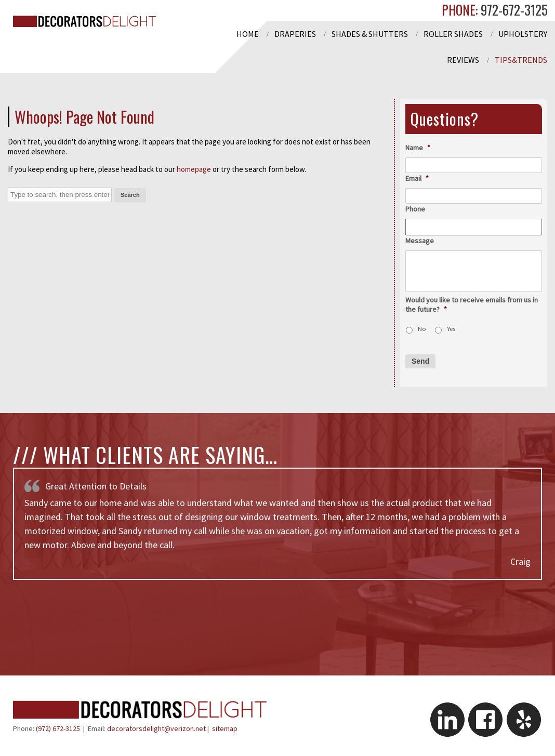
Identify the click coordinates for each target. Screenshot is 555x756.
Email (417, 178)
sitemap (225, 728)
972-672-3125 (513, 10)
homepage (194, 169)
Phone (415, 209)
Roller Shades (453, 34)
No (422, 329)
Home (248, 34)
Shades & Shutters (370, 34)
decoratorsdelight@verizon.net (156, 728)
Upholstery (523, 34)
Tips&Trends (521, 60)
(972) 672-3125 (58, 728)
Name (418, 148)
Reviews (463, 60)
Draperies (295, 34)
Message (420, 241)
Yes (451, 329)
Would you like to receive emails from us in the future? (472, 304)
